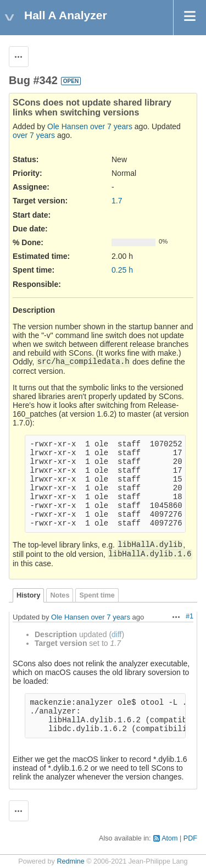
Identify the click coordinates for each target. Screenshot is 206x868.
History (28, 595)
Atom (169, 838)
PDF (190, 838)
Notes (60, 595)
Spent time (97, 595)
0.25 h (122, 270)
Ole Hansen (68, 126)
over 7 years (111, 126)
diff (116, 634)
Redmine (70, 861)
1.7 (117, 201)
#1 (190, 616)
